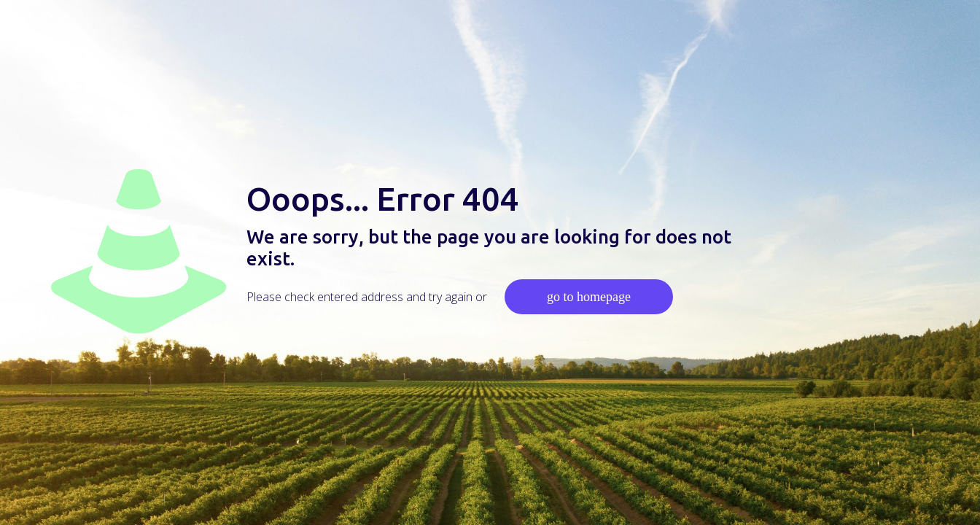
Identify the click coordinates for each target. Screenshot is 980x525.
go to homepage (589, 297)
